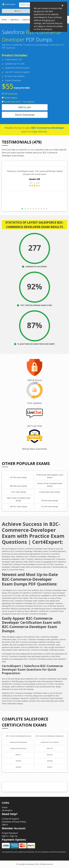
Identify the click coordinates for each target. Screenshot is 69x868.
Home (4, 20)
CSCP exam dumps (19, 492)
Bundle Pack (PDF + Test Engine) (18, 102)
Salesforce (15, 20)
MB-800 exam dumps (18, 486)
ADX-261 (50, 755)
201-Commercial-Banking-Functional (19, 736)
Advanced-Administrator (18, 742)
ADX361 (19, 767)
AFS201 (50, 767)
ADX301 (19, 761)
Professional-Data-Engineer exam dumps (50, 476)
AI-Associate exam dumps (50, 492)
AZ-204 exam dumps (50, 506)
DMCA (5, 825)
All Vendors (7, 810)
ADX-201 (50, 748)
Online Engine (9, 98)
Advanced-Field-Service (18, 748)
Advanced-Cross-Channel (50, 742)
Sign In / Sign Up (10, 836)
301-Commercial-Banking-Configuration (50, 736)
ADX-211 (19, 755)
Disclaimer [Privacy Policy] (14, 822)
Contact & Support (10, 819)
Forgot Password (10, 833)
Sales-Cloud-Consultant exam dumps (19, 499)
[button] (22, 209)
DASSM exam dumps (50, 501)
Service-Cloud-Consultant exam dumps (50, 485)
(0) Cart (18, 11)
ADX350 (50, 761)
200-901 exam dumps (19, 506)
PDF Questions (10, 94)
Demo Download (25, 115)
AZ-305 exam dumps (19, 477)
